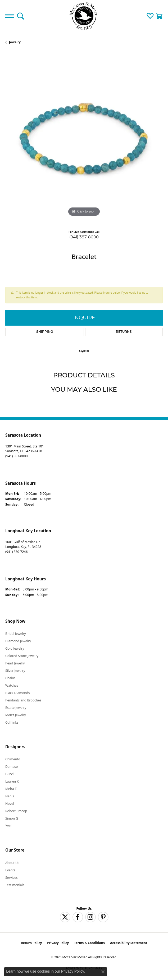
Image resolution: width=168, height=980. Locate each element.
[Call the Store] (16, 456)
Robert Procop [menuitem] (16, 811)
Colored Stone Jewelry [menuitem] (22, 656)
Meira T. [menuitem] (11, 789)
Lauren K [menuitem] (12, 781)
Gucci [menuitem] (9, 774)
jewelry (15, 42)
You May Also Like (84, 390)
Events (10, 870)
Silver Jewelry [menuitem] (15, 671)
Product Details (84, 376)
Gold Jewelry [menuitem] (15, 648)
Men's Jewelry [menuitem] (16, 715)
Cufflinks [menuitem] (12, 722)
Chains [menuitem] (10, 678)
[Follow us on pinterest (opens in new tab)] (103, 917)
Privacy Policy (58, 943)
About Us (12, 863)
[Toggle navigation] (10, 16)
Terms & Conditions (89, 943)
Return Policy (31, 943)
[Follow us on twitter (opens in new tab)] (65, 917)
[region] (84, 139)
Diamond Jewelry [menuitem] (18, 641)
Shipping (45, 332)
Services (12, 878)
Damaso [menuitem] (12, 767)
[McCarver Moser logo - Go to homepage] (84, 16)
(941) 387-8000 (84, 237)
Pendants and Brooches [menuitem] (23, 700)
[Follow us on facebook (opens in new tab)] (78, 917)
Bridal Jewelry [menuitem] (16, 634)
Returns (124, 332)
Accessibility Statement (129, 943)
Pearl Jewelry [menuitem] (15, 663)
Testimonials (15, 885)
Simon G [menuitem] (12, 818)
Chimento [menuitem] (13, 759)
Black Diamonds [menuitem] (17, 693)
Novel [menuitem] (10, 804)
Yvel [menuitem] (8, 826)
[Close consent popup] (103, 972)
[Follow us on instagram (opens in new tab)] (90, 917)
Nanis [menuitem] (10, 796)
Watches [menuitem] (12, 685)
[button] (21, 16)
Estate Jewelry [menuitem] (16, 708)
